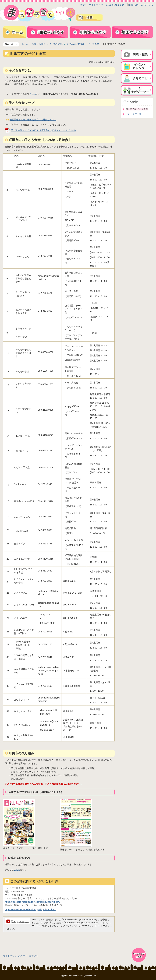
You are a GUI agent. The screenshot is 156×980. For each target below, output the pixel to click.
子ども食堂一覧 (134, 114)
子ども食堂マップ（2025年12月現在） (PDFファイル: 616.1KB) (43, 130)
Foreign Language (114, 5)
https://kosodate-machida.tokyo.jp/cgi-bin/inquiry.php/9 (32, 902)
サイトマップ (96, 5)
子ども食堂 (94, 44)
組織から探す (39, 44)
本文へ (84, 5)
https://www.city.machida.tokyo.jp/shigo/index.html (30, 909)
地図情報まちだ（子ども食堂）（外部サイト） (33, 120)
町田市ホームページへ (141, 5)
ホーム (25, 44)
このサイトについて (28, 956)
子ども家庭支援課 (75, 44)
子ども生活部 (56, 44)
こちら (33, 94)
